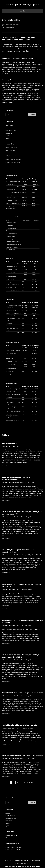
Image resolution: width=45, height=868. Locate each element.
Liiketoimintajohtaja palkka (13, 203)
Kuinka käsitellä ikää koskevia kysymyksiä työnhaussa (22, 693)
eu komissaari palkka (12, 184)
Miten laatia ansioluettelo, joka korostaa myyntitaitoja (22, 756)
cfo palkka (9, 323)
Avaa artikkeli (6, 466)
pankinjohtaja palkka (11, 206)
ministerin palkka (10, 195)
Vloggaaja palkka (11, 236)
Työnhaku (8, 138)
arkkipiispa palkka (11, 287)
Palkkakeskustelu (11, 130)
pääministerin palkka (12, 190)
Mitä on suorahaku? (9, 443)
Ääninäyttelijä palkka (11, 223)
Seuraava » (31, 783)
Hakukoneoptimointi (21, 866)
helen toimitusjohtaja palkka (14, 181)
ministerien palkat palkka (13, 187)
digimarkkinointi (35, 866)
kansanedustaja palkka (12, 290)
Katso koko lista (10, 208)
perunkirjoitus (28, 863)
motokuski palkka (11, 228)
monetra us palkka (11, 239)
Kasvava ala (5, 26)
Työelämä (8, 136)
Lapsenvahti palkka (11, 234)
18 (24, 783)
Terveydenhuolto (14, 24)
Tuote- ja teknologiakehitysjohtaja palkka (13, 416)
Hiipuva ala (9, 150)
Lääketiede (5, 24)
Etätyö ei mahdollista (8, 28)
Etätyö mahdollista (11, 162)
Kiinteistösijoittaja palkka (13, 242)
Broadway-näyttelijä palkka (13, 244)
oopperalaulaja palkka (12, 247)
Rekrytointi (9, 133)
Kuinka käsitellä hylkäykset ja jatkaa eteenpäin (20, 725)
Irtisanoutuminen (10, 128)
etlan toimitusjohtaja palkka (13, 192)
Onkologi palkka (10, 374)
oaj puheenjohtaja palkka (13, 333)
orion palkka (9, 225)
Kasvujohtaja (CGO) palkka (13, 411)
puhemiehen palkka (11, 200)
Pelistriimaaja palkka (11, 198)
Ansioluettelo (9, 125)
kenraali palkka (10, 282)
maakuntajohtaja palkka (12, 285)
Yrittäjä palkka (10, 231)
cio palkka (9, 326)
